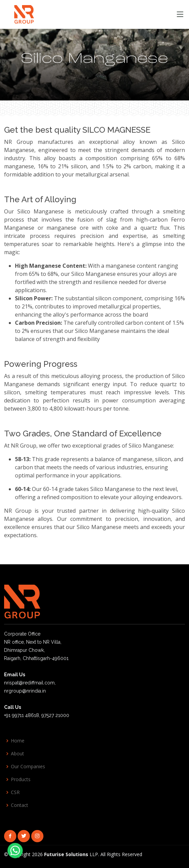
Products (21, 779)
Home (18, 741)
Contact (20, 805)
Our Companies (28, 767)
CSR (15, 792)
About (17, 754)
